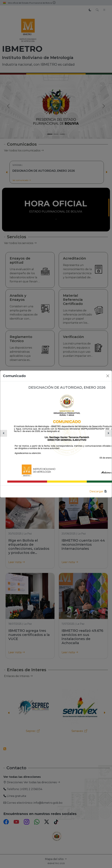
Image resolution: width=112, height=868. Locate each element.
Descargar (98, 491)
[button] (4, 433)
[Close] (108, 376)
